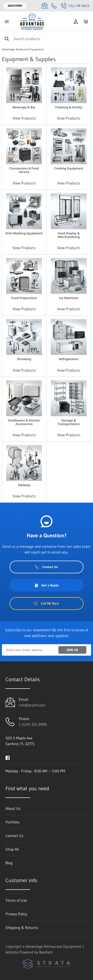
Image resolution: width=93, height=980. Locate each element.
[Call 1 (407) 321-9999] (54, 6)
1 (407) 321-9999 (33, 724)
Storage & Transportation (69, 422)
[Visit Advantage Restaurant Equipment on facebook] (8, 757)
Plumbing (24, 359)
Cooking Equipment (69, 168)
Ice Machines (69, 298)
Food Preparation (24, 298)
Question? (15, 6)
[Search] (46, 39)
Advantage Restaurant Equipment (23, 49)
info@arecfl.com (32, 705)
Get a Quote (46, 585)
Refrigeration (69, 359)
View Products (24, 118)
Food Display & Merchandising (69, 235)
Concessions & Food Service (24, 170)
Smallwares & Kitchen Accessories (24, 422)
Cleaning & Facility (69, 107)
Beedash (46, 952)
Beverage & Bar (24, 107)
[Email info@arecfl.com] (45, 6)
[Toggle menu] (7, 22)
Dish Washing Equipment (24, 233)
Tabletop (24, 485)
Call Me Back (75, 6)
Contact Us (46, 567)
